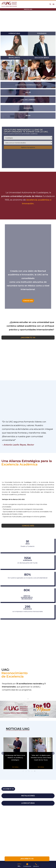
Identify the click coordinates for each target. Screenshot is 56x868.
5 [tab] (35, 773)
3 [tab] (29, 773)
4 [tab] (32, 773)
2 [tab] (26, 773)
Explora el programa (28, 147)
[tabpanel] (28, 709)
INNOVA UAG (28, 9)
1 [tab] (23, 773)
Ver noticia (14, 767)
